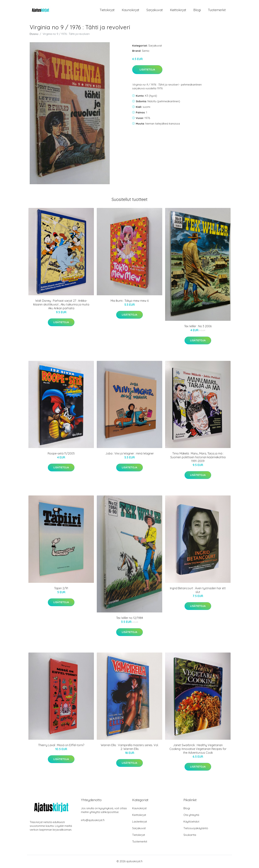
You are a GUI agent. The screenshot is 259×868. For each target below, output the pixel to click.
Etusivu (34, 34)
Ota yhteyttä (191, 815)
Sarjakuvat (155, 10)
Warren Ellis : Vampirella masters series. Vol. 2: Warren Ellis (130, 748)
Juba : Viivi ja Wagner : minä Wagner (130, 454)
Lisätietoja (147, 70)
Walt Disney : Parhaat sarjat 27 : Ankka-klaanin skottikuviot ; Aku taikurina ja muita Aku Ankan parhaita (61, 305)
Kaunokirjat (130, 10)
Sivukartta (190, 835)
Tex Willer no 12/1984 (130, 619)
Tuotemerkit (217, 10)
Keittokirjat (178, 10)
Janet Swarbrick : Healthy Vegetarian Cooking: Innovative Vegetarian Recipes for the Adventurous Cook (198, 749)
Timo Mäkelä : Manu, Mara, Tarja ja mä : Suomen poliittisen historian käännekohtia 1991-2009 (198, 458)
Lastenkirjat (140, 822)
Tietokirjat (107, 10)
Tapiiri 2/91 (61, 589)
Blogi (197, 10)
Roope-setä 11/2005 (61, 454)
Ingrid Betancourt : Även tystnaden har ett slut (198, 591)
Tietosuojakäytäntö (196, 829)
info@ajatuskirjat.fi (93, 821)
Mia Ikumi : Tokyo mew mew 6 (130, 301)
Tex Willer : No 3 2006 (198, 327)
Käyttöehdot (191, 822)
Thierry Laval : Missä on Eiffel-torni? (61, 746)
